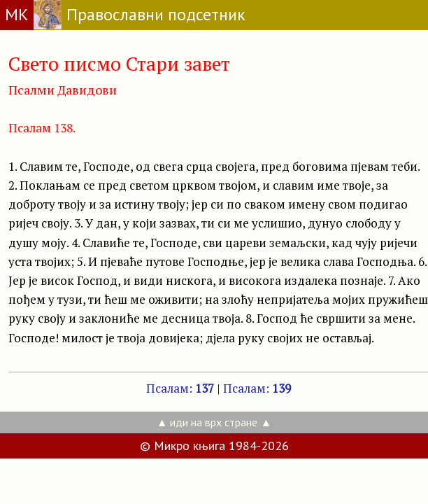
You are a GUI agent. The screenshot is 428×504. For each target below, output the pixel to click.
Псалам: (180, 388)
